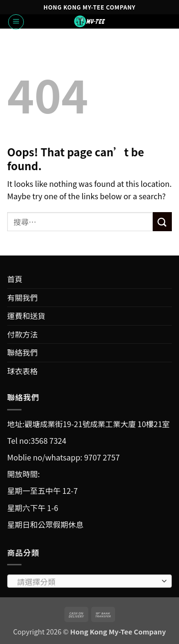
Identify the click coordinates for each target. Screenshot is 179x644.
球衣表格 (22, 371)
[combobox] (89, 581)
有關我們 (22, 297)
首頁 (15, 279)
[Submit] (162, 221)
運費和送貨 (26, 316)
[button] (16, 22)
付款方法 (22, 334)
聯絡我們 (22, 352)
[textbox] (87, 582)
